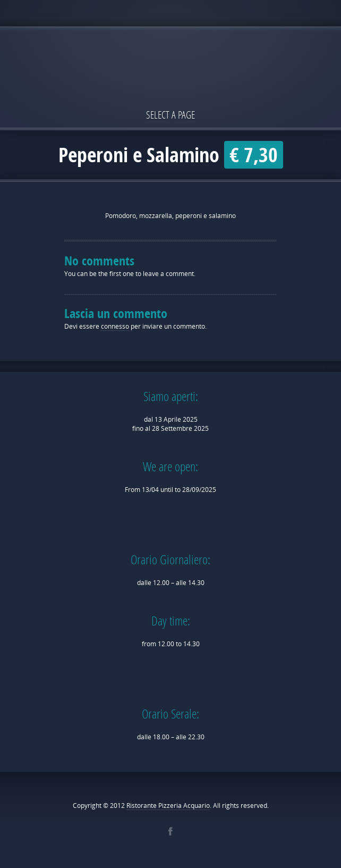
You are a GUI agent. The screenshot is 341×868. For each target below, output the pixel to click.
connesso (115, 326)
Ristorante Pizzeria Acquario (168, 806)
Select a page (170, 115)
